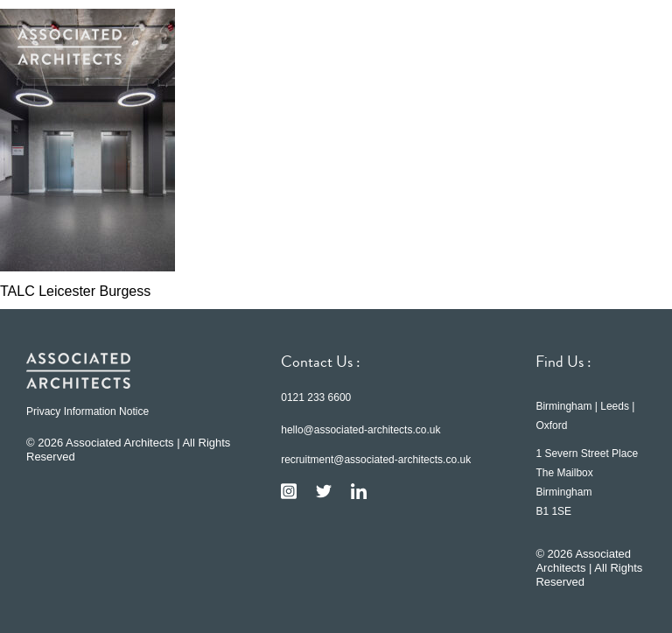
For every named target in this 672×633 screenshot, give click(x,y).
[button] (628, 46)
